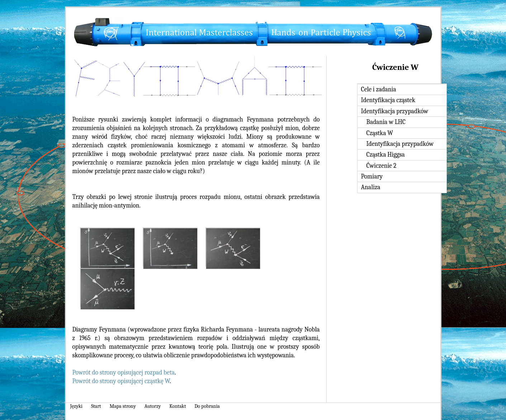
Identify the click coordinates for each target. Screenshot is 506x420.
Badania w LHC (386, 122)
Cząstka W (380, 133)
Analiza (371, 187)
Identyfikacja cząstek (388, 100)
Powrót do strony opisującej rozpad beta (124, 372)
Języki (76, 406)
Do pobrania (207, 406)
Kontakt (178, 406)
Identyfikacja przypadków (395, 111)
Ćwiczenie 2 (382, 166)
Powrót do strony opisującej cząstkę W (121, 381)
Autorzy (153, 406)
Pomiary (372, 176)
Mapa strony (123, 406)
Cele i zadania (379, 89)
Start (96, 406)
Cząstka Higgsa (386, 154)
